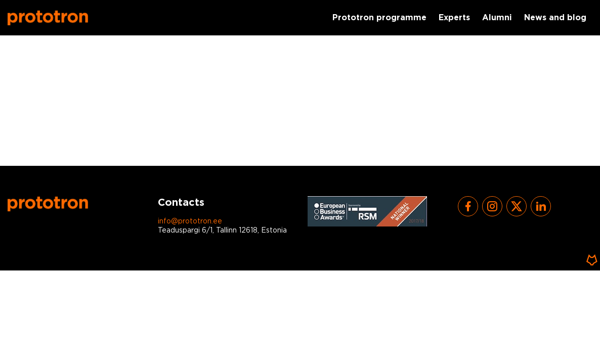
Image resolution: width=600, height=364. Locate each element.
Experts (454, 18)
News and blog (555, 18)
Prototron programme (379, 18)
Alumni (497, 18)
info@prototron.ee (190, 221)
